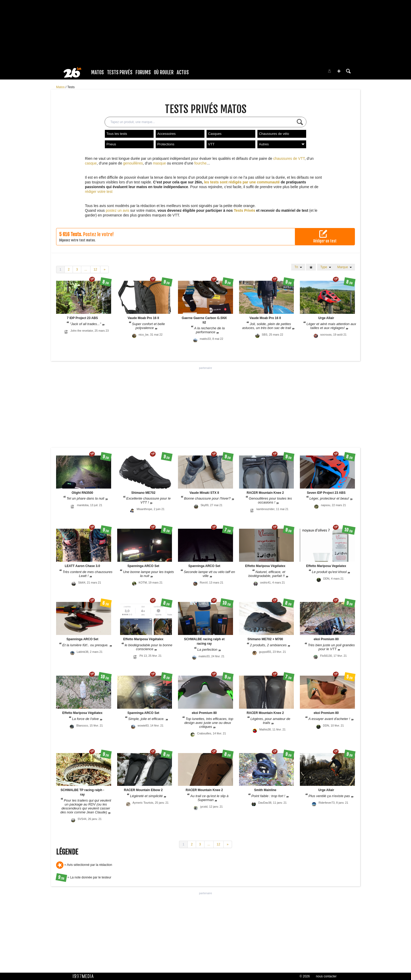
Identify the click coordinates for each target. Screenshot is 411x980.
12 (95, 269)
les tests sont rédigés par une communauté (242, 182)
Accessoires (166, 134)
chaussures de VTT (289, 158)
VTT (211, 144)
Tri (298, 267)
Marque (345, 267)
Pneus (111, 144)
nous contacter (326, 976)
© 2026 (305, 976)
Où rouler (164, 72)
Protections (166, 144)
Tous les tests (117, 134)
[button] (339, 71)
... (86, 269)
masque (159, 163)
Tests (71, 87)
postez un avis (117, 210)
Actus (183, 72)
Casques (215, 134)
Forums (143, 72)
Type (326, 267)
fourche (200, 163)
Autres (282, 144)
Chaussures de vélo (274, 134)
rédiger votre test (99, 192)
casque (91, 163)
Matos (98, 72)
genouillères (133, 163)
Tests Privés (120, 72)
